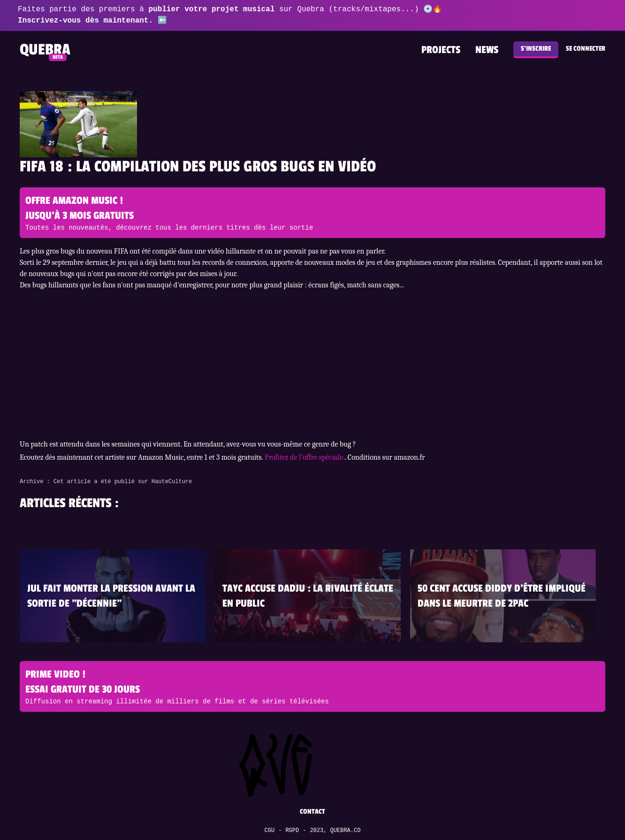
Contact (312, 812)
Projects (441, 50)
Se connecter (586, 49)
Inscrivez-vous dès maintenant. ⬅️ (92, 21)
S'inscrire (536, 49)
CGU (270, 831)
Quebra (45, 50)
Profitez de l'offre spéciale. (305, 457)
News (487, 50)
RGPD (292, 831)
